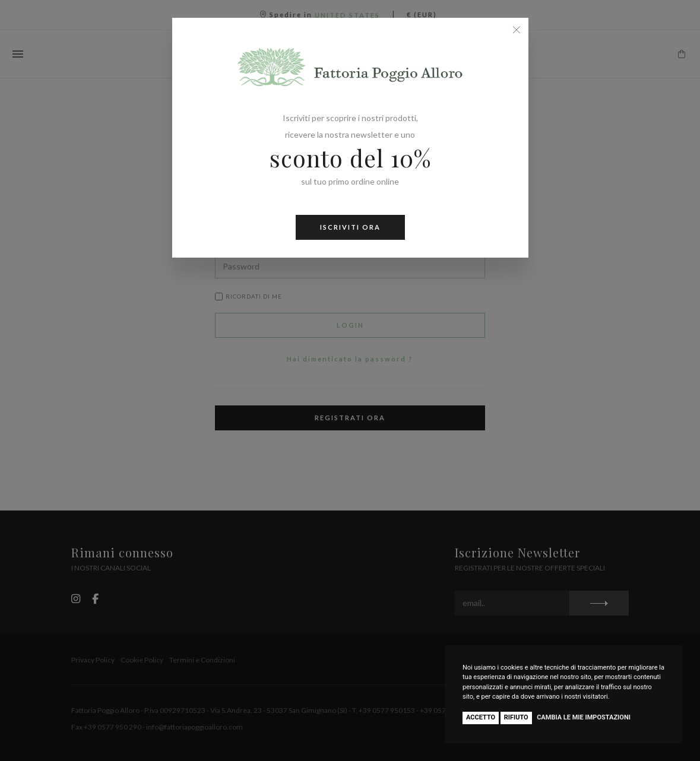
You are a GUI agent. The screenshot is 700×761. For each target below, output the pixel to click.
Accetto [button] (481, 717)
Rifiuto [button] (516, 717)
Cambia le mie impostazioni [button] (584, 717)
